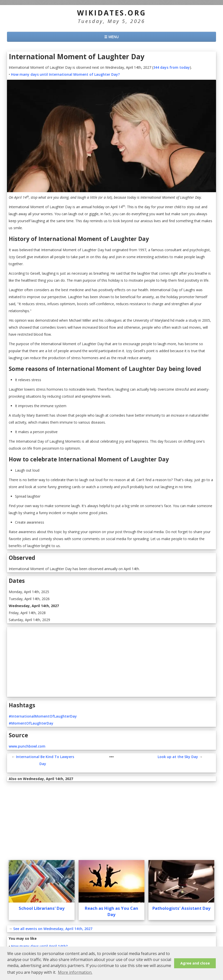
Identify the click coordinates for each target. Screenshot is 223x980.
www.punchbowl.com (27, 746)
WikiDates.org (112, 13)
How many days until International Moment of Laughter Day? (65, 74)
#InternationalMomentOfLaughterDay (43, 716)
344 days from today (171, 67)
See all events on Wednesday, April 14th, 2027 (53, 929)
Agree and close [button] (195, 963)
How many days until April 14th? (39, 946)
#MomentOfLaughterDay (31, 723)
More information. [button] (75, 972)
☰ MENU (111, 37)
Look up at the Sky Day (178, 757)
